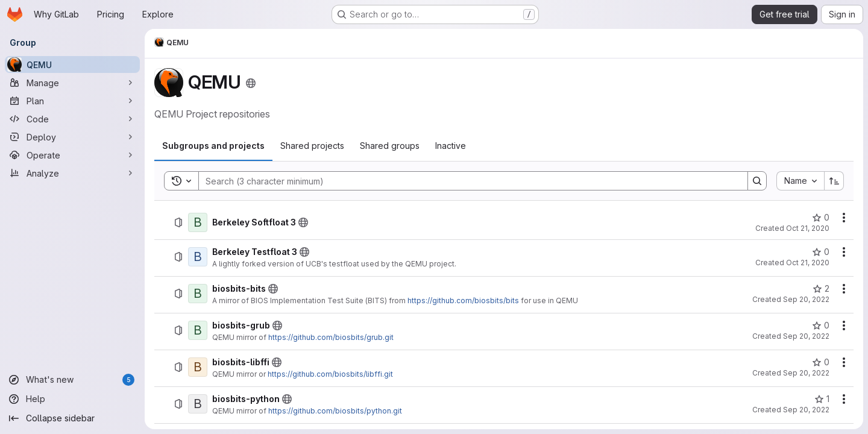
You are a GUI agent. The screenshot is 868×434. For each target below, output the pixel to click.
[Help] (72, 399)
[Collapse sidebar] (72, 418)
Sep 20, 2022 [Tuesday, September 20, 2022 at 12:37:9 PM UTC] (806, 299)
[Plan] (72, 101)
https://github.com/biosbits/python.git (335, 411)
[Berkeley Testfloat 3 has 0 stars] (821, 252)
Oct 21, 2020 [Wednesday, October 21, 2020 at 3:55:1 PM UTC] (808, 263)
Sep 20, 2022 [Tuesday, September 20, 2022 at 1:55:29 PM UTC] (806, 373)
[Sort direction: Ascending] (834, 181)
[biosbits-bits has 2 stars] (821, 289)
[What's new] (72, 380)
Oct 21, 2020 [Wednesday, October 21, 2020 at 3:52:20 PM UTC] (808, 228)
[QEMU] (72, 64)
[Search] (467, 181)
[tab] (213, 146)
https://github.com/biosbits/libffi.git (330, 374)
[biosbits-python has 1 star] (822, 399)
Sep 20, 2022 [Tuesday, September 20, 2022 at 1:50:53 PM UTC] (806, 336)
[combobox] (800, 181)
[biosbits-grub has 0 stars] (821, 325)
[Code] (72, 119)
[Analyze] (72, 173)
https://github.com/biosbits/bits (463, 300)
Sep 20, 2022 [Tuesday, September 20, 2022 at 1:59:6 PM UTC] (806, 410)
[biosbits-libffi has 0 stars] (821, 362)
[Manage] (72, 83)
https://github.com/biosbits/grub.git (331, 337)
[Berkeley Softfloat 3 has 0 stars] (821, 218)
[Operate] (72, 155)
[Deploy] (72, 137)
